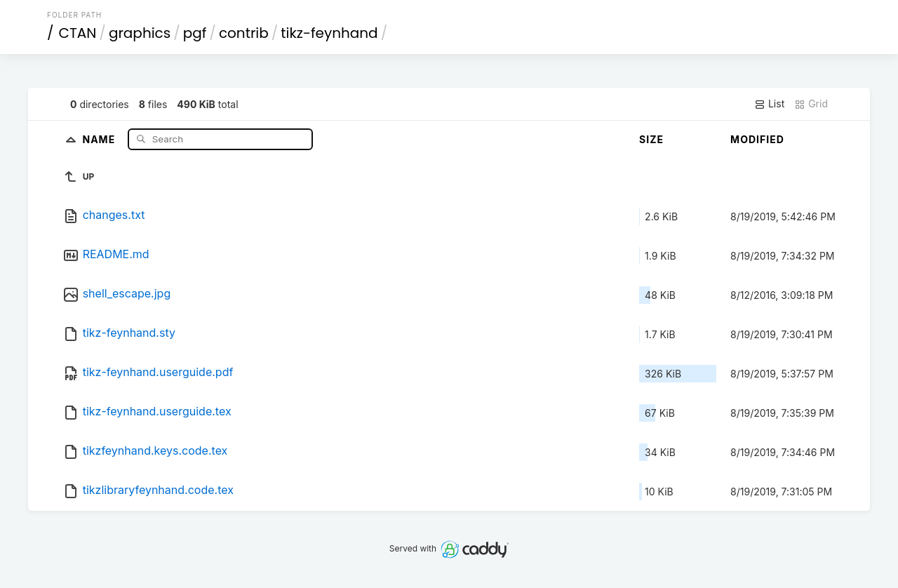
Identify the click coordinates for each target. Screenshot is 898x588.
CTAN (78, 33)
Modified (757, 139)
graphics (140, 33)
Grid (811, 104)
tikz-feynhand (329, 33)
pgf (195, 33)
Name (100, 139)
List (769, 104)
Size (651, 139)
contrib (244, 33)
